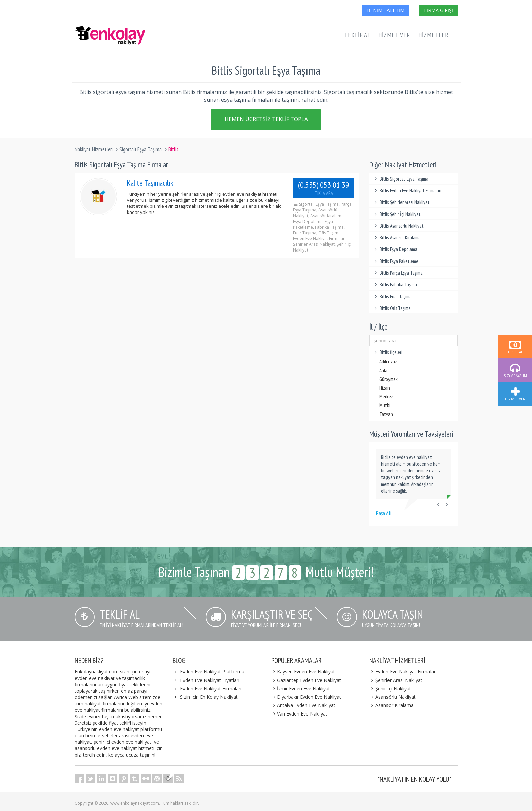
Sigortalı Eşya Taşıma (140, 149)
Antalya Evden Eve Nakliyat (303, 705)
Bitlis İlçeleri (414, 352)
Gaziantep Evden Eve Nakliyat (306, 680)
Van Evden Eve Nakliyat (299, 714)
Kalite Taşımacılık (150, 183)
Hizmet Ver (394, 35)
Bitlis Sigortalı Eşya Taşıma (401, 179)
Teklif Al (357, 35)
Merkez (386, 397)
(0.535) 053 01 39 (324, 188)
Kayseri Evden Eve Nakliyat (303, 672)
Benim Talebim (386, 10)
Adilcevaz (388, 362)
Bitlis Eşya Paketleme (396, 261)
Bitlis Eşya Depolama (395, 249)
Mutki (385, 405)
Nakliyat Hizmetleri (94, 149)
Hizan (385, 388)
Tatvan (386, 414)
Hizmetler (434, 35)
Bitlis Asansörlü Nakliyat (398, 226)
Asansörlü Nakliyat (393, 697)
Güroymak (388, 379)
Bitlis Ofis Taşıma (392, 308)
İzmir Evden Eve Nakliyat (301, 688)
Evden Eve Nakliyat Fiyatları (210, 680)
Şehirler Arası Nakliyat (396, 680)
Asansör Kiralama (392, 705)
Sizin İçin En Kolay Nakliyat (209, 697)
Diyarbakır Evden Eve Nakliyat (306, 697)
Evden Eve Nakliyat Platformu (212, 672)
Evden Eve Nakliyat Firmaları (211, 688)
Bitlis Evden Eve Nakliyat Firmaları (407, 190)
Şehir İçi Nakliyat (390, 688)
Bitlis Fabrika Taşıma (395, 285)
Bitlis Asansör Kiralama (397, 238)
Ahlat (384, 370)
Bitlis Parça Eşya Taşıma (398, 273)
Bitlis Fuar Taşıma (392, 296)
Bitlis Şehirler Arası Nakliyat (401, 202)
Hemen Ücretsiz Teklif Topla (266, 120)
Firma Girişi (439, 10)
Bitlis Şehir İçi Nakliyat (397, 214)
